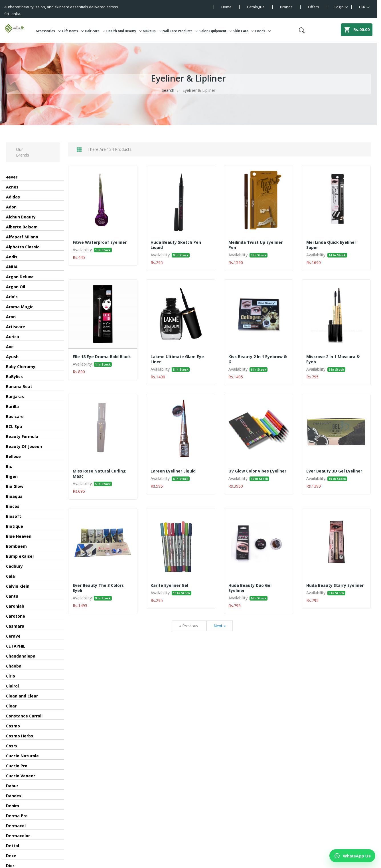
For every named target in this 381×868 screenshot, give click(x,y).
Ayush (12, 357)
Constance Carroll (24, 716)
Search (168, 90)
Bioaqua (14, 496)
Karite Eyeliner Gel (169, 585)
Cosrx (12, 746)
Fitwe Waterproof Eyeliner (100, 242)
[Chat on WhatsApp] (352, 856)
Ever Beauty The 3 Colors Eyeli (98, 588)
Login (339, 7)
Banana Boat (19, 387)
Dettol (13, 846)
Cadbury (14, 566)
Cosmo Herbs (20, 736)
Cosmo (13, 726)
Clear (11, 706)
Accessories (48, 31)
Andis (12, 257)
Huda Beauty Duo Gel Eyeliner (250, 588)
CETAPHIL (16, 646)
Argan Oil (16, 287)
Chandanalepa (21, 656)
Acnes (12, 187)
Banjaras (15, 397)
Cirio (11, 676)
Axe (10, 347)
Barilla (12, 406)
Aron (11, 317)
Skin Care (244, 31)
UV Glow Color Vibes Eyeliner (257, 471)
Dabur (12, 786)
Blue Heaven (19, 536)
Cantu (12, 596)
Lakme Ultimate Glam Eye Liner (177, 359)
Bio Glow (15, 486)
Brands (286, 7)
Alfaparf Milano (22, 237)
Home (226, 7)
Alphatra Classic (23, 247)
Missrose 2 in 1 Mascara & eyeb (333, 359)
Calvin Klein (18, 586)
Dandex (14, 796)
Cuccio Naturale (22, 756)
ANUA (12, 267)
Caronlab (15, 606)
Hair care (95, 31)
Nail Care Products (180, 31)
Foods (263, 31)
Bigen (12, 476)
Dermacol (16, 826)
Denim (13, 806)
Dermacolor (18, 836)
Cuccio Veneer (21, 776)
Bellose (13, 456)
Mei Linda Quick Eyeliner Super (331, 245)
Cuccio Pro (17, 766)
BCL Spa (14, 426)
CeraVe (13, 636)
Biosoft (14, 516)
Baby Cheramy (21, 367)
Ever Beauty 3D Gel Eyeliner (334, 471)
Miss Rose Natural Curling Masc (99, 474)
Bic (9, 466)
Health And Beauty (124, 31)
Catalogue (256, 7)
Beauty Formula (22, 436)
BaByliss (14, 377)
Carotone (16, 616)
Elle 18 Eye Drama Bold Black (102, 357)
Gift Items (73, 31)
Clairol (12, 686)
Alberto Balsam (22, 227)
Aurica (13, 337)
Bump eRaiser (20, 556)
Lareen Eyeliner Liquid (173, 471)
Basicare (15, 416)
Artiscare (16, 327)
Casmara (15, 626)
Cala (10, 576)
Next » (220, 626)
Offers (314, 7)
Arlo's (12, 297)
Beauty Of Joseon (24, 446)
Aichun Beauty (21, 217)
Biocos (13, 506)
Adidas (13, 197)
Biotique (15, 526)
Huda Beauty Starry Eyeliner (335, 585)
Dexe (11, 856)
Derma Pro (17, 816)
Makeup (152, 31)
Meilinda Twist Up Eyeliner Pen (256, 245)
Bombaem (16, 546)
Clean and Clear (22, 696)
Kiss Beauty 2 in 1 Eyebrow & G (258, 359)
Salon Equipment (216, 31)
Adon (11, 207)
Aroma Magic (20, 307)
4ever (12, 177)
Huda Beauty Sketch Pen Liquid (176, 245)
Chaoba (14, 666)
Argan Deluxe (20, 277)
